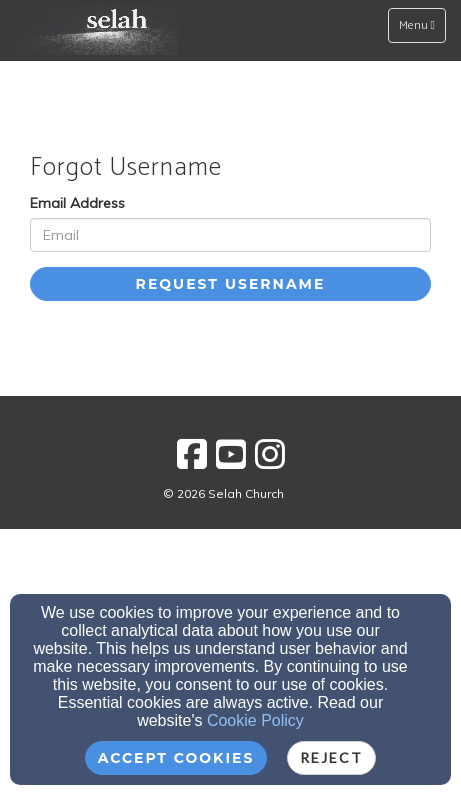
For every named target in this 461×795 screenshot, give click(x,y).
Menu (422, 25)
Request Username (231, 284)
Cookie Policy (255, 720)
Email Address (77, 203)
